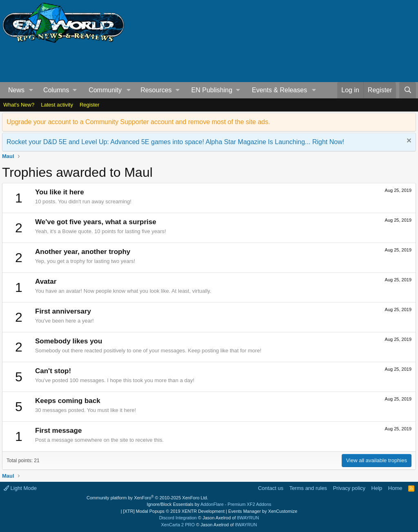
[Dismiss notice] (408, 141)
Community (105, 90)
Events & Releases (279, 90)
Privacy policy (349, 488)
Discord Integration (178, 518)
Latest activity (57, 105)
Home (395, 488)
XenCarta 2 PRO (178, 525)
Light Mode (20, 488)
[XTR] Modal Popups (174, 511)
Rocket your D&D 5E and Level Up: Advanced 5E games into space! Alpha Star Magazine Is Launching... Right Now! (175, 142)
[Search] (408, 90)
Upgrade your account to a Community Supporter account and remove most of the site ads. (138, 122)
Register (89, 105)
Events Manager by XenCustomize (263, 511)
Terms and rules (308, 488)
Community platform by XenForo (147, 498)
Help (377, 488)
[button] (31, 90)
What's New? (19, 105)
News (16, 90)
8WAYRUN (248, 518)
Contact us (271, 488)
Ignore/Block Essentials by (209, 504)
